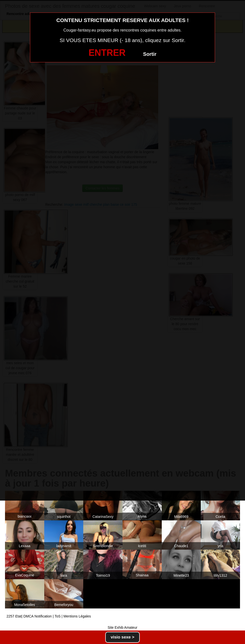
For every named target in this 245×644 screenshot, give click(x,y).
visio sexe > (123, 637)
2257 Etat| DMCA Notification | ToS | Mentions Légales (49, 616)
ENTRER (107, 53)
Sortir (150, 54)
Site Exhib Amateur (122, 627)
